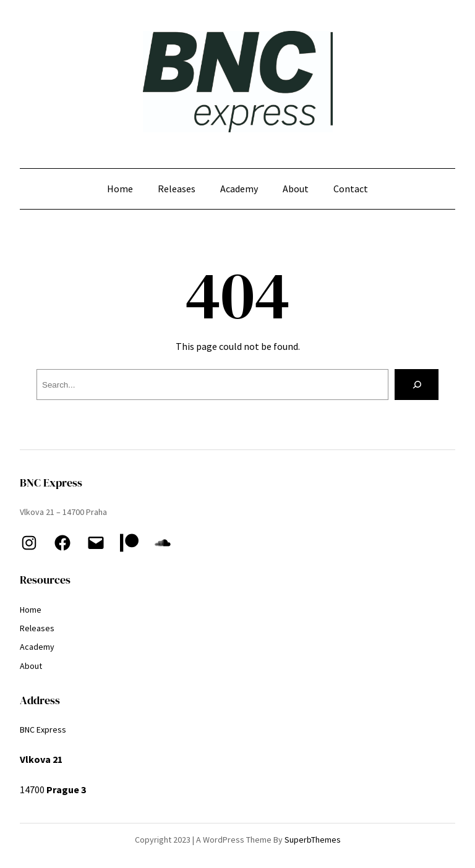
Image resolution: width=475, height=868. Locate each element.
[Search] (417, 384)
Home (120, 189)
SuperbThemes (313, 840)
